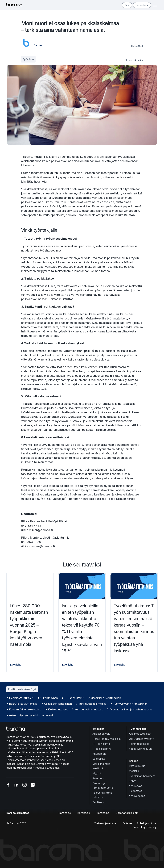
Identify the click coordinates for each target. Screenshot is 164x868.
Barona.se (65, 813)
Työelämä (28, 59)
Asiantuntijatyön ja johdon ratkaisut (31, 715)
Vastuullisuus (137, 766)
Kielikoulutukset (58, 709)
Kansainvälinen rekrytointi (25, 709)
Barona (134, 761)
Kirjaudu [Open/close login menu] (142, 5)
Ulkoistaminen (49, 698)
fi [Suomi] (127, 5)
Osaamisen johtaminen (58, 704)
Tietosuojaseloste (105, 823)
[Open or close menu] (155, 5)
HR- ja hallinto (101, 744)
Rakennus (98, 778)
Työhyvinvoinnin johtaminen (130, 704)
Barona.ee (84, 813)
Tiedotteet (135, 791)
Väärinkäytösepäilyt (146, 827)
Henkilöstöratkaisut (21, 698)
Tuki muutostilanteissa (92, 704)
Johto (133, 781)
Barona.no (103, 813)
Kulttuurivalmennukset (89, 709)
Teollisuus (98, 802)
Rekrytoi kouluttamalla (23, 704)
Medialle (134, 771)
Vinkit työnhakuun (140, 749)
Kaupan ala (99, 754)
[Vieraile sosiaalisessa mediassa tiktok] (33, 785)
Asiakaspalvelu (101, 734)
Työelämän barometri (142, 776)
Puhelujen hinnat (147, 823)
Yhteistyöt (135, 786)
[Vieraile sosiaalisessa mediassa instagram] (25, 785)
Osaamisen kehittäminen (106, 698)
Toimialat (98, 729)
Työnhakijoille (138, 729)
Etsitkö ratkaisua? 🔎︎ (22, 689)
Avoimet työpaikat (140, 734)
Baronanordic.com (127, 813)
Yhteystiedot (137, 796)
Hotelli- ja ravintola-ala (107, 739)
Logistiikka (99, 759)
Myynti (97, 773)
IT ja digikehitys (102, 749)
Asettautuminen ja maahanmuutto (131, 709)
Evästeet (128, 823)
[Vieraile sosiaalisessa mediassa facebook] (8, 785)
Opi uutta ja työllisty (141, 739)
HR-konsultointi (74, 698)
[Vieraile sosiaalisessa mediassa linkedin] (16, 785)
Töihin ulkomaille (139, 744)
